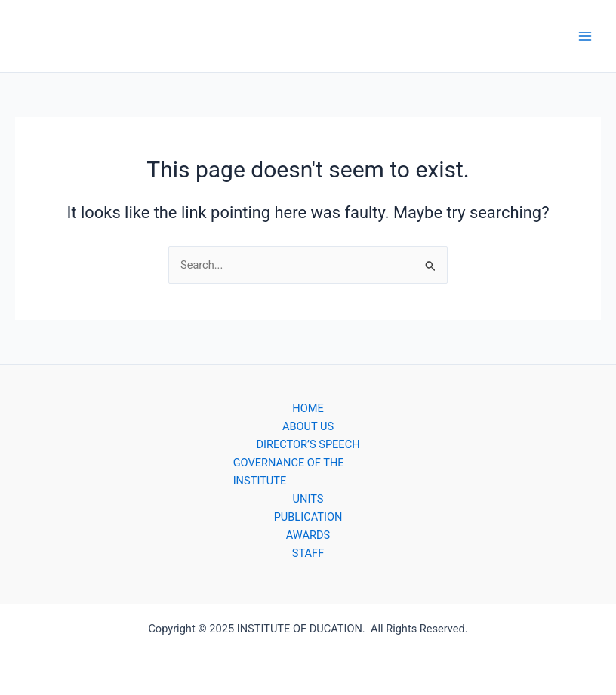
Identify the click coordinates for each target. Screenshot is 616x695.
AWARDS (308, 535)
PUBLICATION (308, 517)
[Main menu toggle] (585, 36)
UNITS (308, 499)
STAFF (308, 553)
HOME (308, 408)
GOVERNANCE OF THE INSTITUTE (289, 472)
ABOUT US (308, 426)
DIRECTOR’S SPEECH (308, 444)
